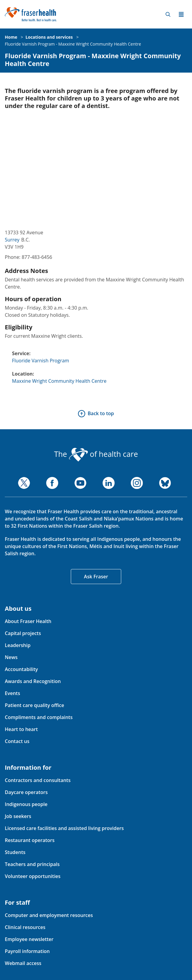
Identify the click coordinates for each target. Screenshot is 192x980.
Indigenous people (26, 804)
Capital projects (23, 633)
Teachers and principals (32, 864)
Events (12, 693)
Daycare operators (26, 792)
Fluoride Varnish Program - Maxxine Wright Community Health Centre (73, 44)
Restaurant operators (30, 840)
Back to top (101, 413)
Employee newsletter (29, 939)
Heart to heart (21, 729)
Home (11, 37)
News (11, 657)
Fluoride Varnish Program (40, 361)
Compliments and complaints (39, 717)
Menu (181, 14)
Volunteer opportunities (33, 876)
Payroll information (27, 951)
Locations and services (49, 37)
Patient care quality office (34, 705)
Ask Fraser (96, 577)
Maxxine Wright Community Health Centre (59, 381)
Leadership (18, 645)
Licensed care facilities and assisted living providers (64, 828)
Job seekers (18, 816)
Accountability (21, 669)
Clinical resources (25, 927)
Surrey (12, 240)
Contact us (17, 741)
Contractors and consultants (38, 780)
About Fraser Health (28, 621)
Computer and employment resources (49, 915)
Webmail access (23, 963)
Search (168, 14)
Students (15, 852)
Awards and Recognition (33, 681)
